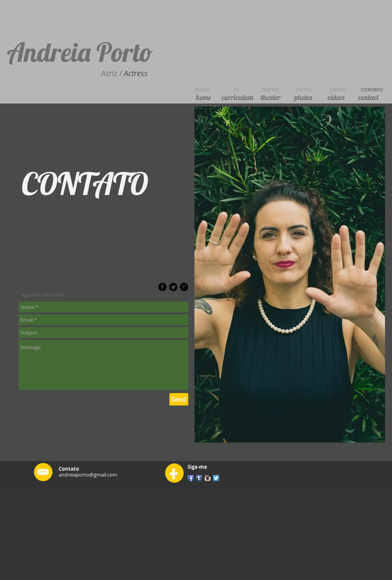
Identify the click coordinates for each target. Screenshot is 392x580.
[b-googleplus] (184, 287)
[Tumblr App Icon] (199, 478)
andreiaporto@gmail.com (88, 475)
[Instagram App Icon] (208, 478)
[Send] (179, 399)
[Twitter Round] (173, 287)
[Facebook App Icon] (191, 478)
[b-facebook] (162, 287)
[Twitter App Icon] (216, 478)
